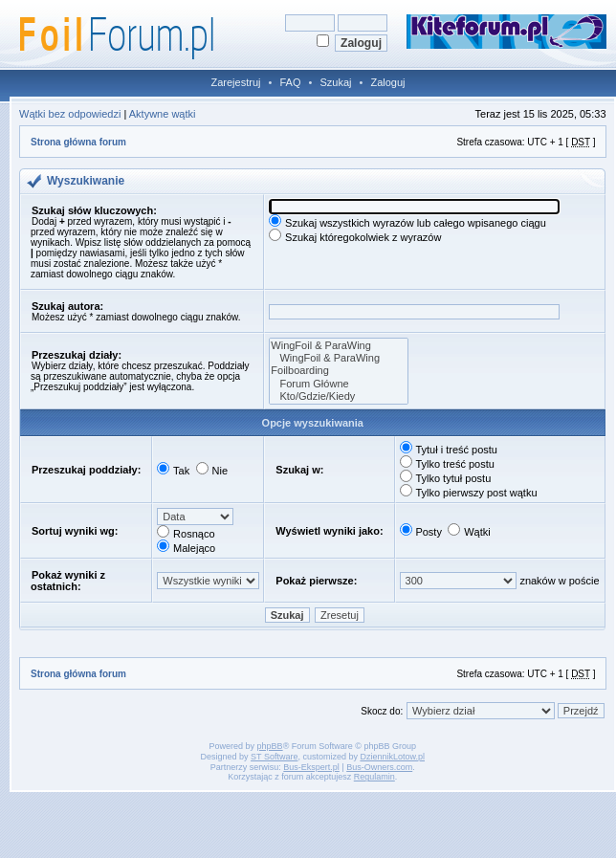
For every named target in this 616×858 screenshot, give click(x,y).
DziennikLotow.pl (392, 757)
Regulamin (374, 777)
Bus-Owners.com (379, 767)
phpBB (270, 746)
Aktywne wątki (163, 114)
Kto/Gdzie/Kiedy (339, 396)
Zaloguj (387, 82)
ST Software (274, 757)
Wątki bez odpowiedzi (70, 114)
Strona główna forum (78, 142)
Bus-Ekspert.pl (311, 767)
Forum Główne (339, 384)
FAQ (290, 82)
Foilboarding (339, 371)
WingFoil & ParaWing (339, 346)
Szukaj (335, 82)
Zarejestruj (236, 82)
